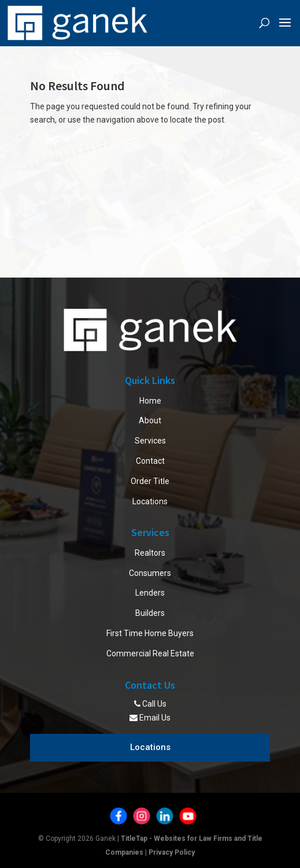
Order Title (150, 481)
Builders (150, 613)
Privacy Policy (172, 852)
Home (150, 401)
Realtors (150, 553)
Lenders (150, 593)
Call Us (150, 704)
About (150, 420)
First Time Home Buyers (150, 633)
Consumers (150, 573)
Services (150, 441)
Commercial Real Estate (150, 653)
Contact (150, 461)
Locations (150, 501)
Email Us (150, 718)
